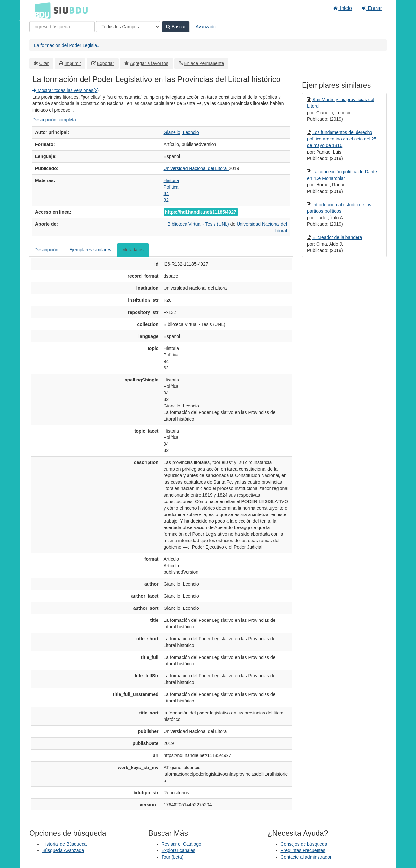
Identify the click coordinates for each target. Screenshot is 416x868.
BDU (41, 10)
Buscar (176, 27)
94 (166, 194)
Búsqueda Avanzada (63, 850)
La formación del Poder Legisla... (67, 45)
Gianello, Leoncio (181, 132)
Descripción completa (54, 120)
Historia (171, 180)
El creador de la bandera (337, 237)
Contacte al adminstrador (306, 857)
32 (166, 200)
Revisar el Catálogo (181, 844)
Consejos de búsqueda (304, 844)
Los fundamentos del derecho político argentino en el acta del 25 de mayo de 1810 (342, 139)
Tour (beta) (173, 857)
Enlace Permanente (204, 63)
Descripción (46, 250)
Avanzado (206, 27)
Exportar (105, 63)
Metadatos (133, 250)
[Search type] (128, 27)
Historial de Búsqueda (65, 844)
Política (171, 187)
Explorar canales (178, 850)
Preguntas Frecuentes (303, 850)
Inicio (343, 8)
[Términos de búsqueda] (62, 27)
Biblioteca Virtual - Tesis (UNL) (199, 224)
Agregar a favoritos (149, 63)
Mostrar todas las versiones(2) (66, 90)
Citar (44, 63)
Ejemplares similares (90, 250)
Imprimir (73, 63)
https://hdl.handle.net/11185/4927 (201, 212)
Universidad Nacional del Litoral (196, 168)
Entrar (372, 8)
